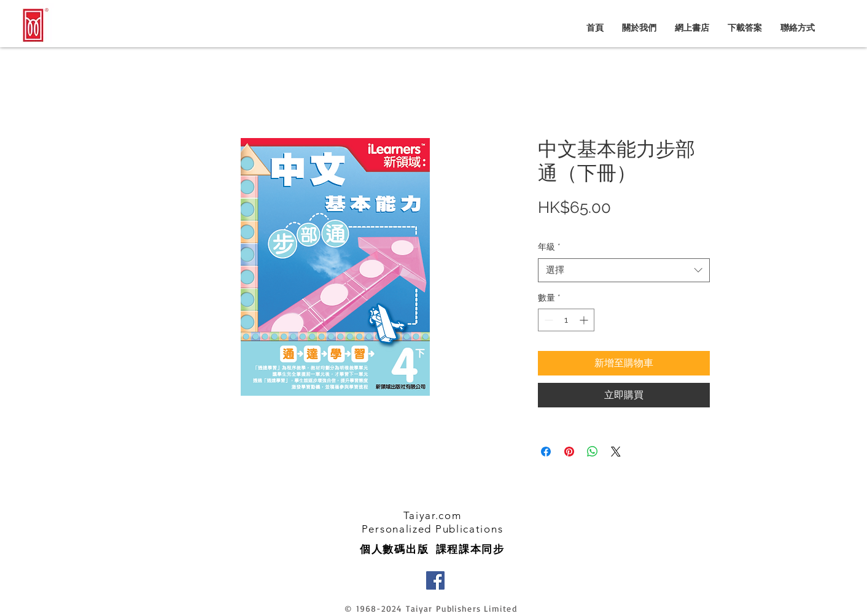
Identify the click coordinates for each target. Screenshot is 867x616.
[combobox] (624, 270)
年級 (549, 247)
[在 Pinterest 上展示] (569, 452)
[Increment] (585, 320)
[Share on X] (616, 452)
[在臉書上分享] (546, 452)
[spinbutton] (566, 320)
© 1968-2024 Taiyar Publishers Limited (430, 608)
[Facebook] (435, 580)
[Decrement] (547, 320)
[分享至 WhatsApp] (593, 452)
